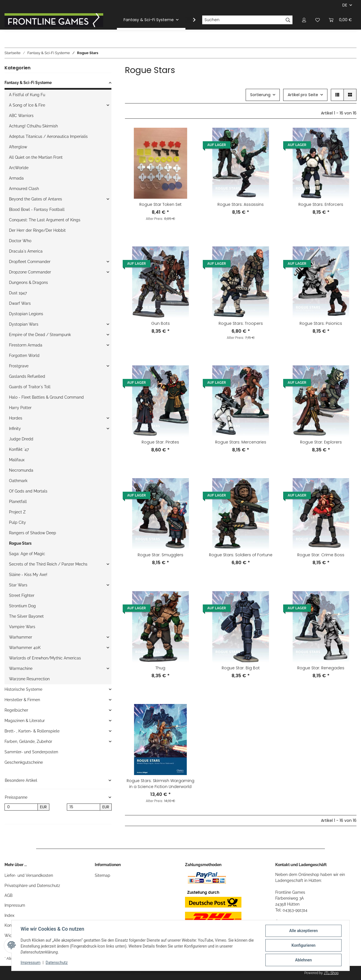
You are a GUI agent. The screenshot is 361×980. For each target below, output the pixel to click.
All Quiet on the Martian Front (36, 157)
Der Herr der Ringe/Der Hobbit (37, 230)
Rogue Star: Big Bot (241, 668)
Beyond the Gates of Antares (36, 199)
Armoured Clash (24, 189)
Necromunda (21, 470)
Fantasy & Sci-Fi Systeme (28, 83)
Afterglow (18, 147)
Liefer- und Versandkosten (29, 875)
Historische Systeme (23, 689)
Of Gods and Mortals (28, 491)
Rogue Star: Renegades (321, 668)
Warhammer (21, 637)
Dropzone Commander (30, 272)
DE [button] (345, 5)
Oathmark (18, 481)
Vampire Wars (22, 627)
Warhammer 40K (25, 648)
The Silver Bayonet (26, 616)
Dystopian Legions (26, 314)
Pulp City (17, 522)
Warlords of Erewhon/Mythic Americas (45, 658)
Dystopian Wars (24, 324)
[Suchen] (243, 20)
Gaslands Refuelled (27, 376)
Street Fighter (22, 595)
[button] (304, 20)
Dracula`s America (26, 251)
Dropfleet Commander (30, 262)
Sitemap (103, 875)
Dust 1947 (18, 293)
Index (9, 915)
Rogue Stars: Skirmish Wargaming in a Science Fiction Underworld (160, 784)
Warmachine (21, 668)
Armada (16, 178)
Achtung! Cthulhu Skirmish (33, 126)
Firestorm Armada (26, 345)
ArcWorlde (19, 168)
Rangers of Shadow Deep (33, 533)
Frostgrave (19, 366)
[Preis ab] (21, 807)
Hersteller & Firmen (22, 700)
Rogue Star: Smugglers (160, 555)
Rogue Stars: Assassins (241, 204)
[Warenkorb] (340, 20)
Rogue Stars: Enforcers (321, 204)
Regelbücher (16, 710)
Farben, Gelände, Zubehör (28, 741)
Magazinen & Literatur (25, 721)
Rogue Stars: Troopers (241, 323)
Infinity (15, 429)
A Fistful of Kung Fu (27, 95)
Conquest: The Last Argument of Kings (45, 220)
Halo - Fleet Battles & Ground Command (46, 397)
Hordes (16, 418)
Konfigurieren (303, 945)
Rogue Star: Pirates (160, 442)
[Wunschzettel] (318, 20)
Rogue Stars (20, 543)
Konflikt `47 (19, 449)
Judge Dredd (21, 439)
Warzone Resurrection (29, 679)
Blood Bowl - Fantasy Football (37, 209)
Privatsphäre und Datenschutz (32, 886)
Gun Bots (160, 323)
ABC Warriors (21, 116)
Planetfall (18, 502)
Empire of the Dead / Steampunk (40, 335)
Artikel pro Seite (303, 95)
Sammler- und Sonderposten (31, 752)
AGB (8, 895)
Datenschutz (57, 963)
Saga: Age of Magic (27, 554)
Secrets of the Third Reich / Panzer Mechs (48, 564)
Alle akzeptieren (303, 931)
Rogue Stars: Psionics (321, 323)
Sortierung (260, 95)
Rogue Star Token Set (160, 204)
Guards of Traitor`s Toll (30, 387)
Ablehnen (303, 960)
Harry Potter (20, 408)
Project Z (17, 512)
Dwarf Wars (20, 303)
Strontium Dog (22, 606)
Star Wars (18, 585)
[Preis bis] (83, 807)
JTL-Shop (331, 973)
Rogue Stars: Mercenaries (241, 442)
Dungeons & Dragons (28, 282)
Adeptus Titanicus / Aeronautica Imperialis (48, 136)
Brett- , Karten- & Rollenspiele (32, 731)
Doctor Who (20, 241)
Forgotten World (24, 356)
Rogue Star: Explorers (321, 442)
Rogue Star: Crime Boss (321, 555)
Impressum (15, 905)
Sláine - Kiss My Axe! (28, 575)
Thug (160, 668)
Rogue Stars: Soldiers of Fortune (241, 555)
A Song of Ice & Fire (27, 105)
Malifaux (17, 460)
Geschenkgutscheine (24, 762)
